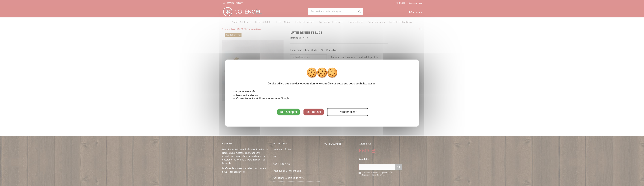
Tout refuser (314, 112)
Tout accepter (289, 112)
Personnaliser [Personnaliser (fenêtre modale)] (348, 112)
